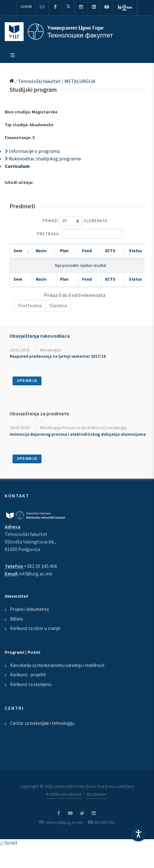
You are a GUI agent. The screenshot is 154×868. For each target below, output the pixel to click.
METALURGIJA (80, 81)
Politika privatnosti (64, 794)
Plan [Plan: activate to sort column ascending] (64, 251)
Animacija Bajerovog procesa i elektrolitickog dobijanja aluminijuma (78, 434)
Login (26, 7)
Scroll (11, 843)
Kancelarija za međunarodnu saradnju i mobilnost (57, 665)
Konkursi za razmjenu (31, 685)
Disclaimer (97, 794)
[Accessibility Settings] (138, 834)
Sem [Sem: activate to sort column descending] (18, 251)
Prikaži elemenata (75, 221)
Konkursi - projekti (28, 675)
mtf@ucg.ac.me (35, 574)
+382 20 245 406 (41, 566)
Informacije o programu (32, 151)
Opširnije (27, 381)
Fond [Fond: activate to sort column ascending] (87, 251)
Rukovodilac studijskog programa (43, 159)
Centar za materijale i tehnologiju (42, 723)
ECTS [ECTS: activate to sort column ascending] (110, 251)
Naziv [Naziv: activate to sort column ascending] (41, 251)
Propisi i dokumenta (29, 609)
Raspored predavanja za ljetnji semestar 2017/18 (58, 356)
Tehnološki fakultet (40, 81)
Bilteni (16, 619)
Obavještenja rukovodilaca (40, 336)
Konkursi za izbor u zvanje (35, 629)
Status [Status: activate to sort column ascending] (135, 251)
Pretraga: (80, 234)
